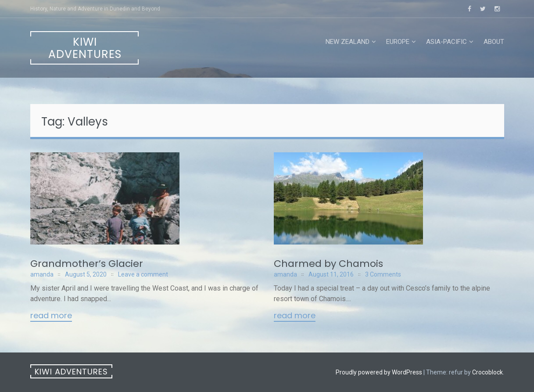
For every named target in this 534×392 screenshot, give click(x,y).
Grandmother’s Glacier (87, 264)
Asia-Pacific (446, 42)
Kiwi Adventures (85, 48)
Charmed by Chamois (328, 264)
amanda (42, 274)
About (494, 42)
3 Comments (383, 274)
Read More (51, 316)
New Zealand (348, 42)
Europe (398, 42)
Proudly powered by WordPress (379, 372)
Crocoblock (487, 372)
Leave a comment (143, 274)
